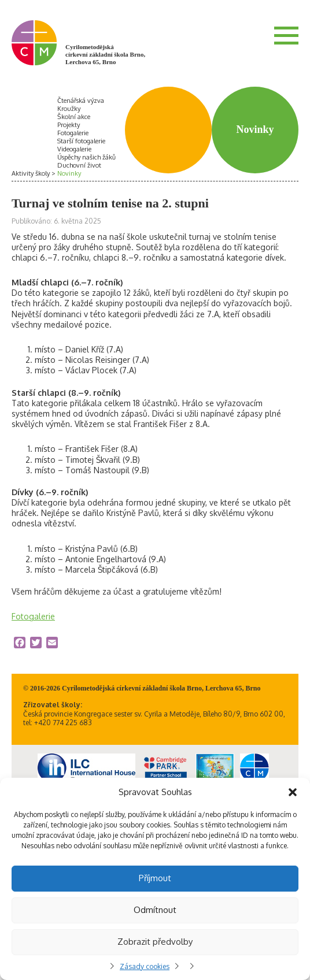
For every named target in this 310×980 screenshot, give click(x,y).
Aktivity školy (31, 173)
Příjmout (155, 878)
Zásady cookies (145, 966)
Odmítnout (155, 910)
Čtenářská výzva (81, 101)
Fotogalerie (73, 133)
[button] (293, 792)
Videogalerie (74, 149)
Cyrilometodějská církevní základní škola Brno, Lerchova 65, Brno (105, 54)
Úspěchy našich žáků (86, 157)
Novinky (69, 173)
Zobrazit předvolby (155, 942)
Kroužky (69, 109)
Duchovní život (79, 165)
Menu (286, 35)
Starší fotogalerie (81, 141)
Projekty (69, 125)
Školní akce (74, 117)
